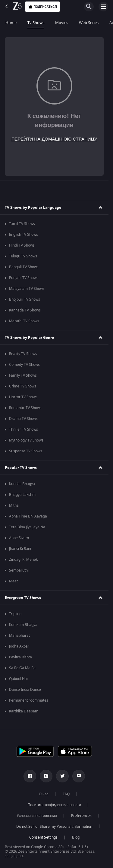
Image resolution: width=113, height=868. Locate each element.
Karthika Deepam (24, 711)
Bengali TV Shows (24, 267)
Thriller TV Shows (24, 429)
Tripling (15, 614)
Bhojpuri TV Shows (25, 299)
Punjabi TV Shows (24, 278)
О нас (44, 794)
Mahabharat (19, 636)
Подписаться (42, 7)
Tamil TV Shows (22, 224)
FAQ (66, 794)
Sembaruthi (19, 570)
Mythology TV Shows (26, 440)
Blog (76, 837)
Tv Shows (36, 23)
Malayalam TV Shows (27, 289)
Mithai (14, 505)
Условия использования (37, 816)
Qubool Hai (18, 679)
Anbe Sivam (19, 538)
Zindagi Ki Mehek (23, 560)
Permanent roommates (29, 700)
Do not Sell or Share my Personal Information (54, 827)
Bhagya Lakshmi (23, 495)
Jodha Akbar (19, 646)
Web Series (89, 23)
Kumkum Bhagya (23, 625)
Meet (13, 581)
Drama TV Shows (23, 419)
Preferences (81, 816)
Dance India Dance (25, 690)
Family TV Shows (23, 375)
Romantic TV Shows (25, 408)
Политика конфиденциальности (54, 805)
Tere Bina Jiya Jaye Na (27, 527)
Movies (62, 23)
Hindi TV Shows (22, 245)
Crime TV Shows (23, 386)
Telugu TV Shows (23, 256)
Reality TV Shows (23, 354)
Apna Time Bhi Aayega (28, 516)
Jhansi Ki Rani (20, 549)
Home (11, 23)
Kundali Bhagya (22, 484)
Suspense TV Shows (26, 451)
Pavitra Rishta (20, 657)
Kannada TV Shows (25, 310)
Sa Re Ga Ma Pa (22, 668)
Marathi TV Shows (24, 321)
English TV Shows (24, 235)
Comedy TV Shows (24, 365)
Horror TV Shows (23, 397)
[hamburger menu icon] (103, 7)
